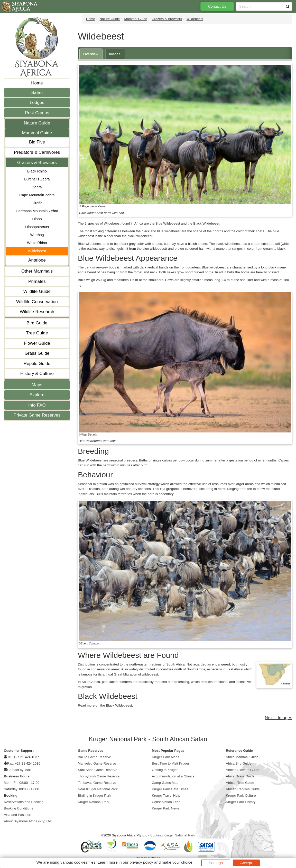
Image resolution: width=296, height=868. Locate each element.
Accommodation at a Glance (173, 776)
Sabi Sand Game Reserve (98, 770)
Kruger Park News (166, 808)
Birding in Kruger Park (94, 795)
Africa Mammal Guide (242, 757)
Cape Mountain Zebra (37, 195)
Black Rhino (37, 171)
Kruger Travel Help (166, 795)
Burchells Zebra (37, 179)
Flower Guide (37, 343)
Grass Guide (37, 353)
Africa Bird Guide (239, 763)
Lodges (37, 103)
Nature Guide (37, 123)
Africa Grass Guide (240, 776)
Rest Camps (37, 113)
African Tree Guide (240, 783)
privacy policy (141, 862)
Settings (216, 863)
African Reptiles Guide (243, 789)
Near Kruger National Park (98, 789)
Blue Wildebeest (168, 223)
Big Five (37, 142)
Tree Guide (37, 333)
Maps (37, 385)
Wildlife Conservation (37, 302)
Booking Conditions (18, 808)
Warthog (37, 235)
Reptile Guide (37, 364)
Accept (246, 863)
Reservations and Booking (24, 802)
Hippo (37, 219)
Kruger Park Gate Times (170, 789)
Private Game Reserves (37, 415)
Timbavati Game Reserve (97, 783)
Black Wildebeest (206, 223)
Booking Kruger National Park (173, 835)
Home (37, 83)
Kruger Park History (241, 802)
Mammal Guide (37, 133)
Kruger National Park (94, 802)
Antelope (37, 260)
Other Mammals (37, 271)
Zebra (37, 187)
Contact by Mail (19, 770)
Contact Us (217, 6)
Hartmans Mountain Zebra (37, 211)
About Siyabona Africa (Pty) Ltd (27, 821)
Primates (37, 281)
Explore (37, 395)
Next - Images (279, 718)
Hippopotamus (37, 227)
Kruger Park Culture (241, 795)
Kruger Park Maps (165, 757)
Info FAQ (37, 405)
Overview (91, 54)
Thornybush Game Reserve (99, 776)
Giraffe (37, 203)
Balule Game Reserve (94, 757)
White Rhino (37, 243)
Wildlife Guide (37, 291)
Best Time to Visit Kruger (170, 763)
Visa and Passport (18, 815)
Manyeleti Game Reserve (97, 763)
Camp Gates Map (165, 783)
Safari (37, 93)
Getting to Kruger (165, 770)
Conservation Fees (166, 802)
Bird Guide (37, 323)
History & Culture (37, 374)
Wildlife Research (37, 312)
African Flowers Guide (243, 770)
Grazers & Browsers (37, 163)
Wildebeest (37, 251)
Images (115, 54)
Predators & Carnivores (37, 152)
